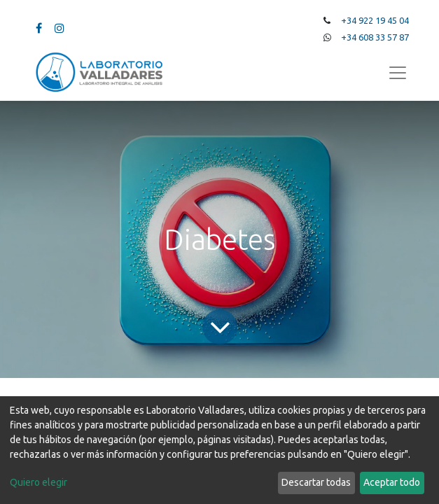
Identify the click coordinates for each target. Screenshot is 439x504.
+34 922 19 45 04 (375, 20)
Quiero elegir (39, 482)
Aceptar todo (392, 482)
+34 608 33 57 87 (375, 37)
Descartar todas (316, 482)
